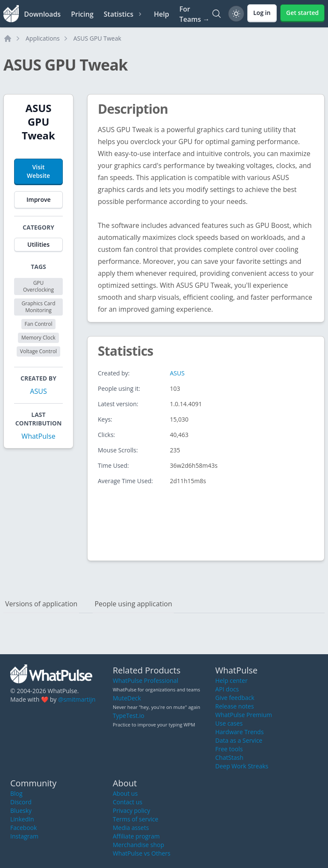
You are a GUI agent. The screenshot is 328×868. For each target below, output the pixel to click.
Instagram (24, 836)
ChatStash (229, 757)
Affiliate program (136, 836)
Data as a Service (239, 740)
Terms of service (136, 819)
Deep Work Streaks (242, 766)
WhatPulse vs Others (142, 853)
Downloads (42, 14)
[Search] (217, 14)
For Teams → (195, 14)
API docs (227, 689)
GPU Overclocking (38, 286)
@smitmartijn (77, 699)
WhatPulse (38, 436)
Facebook (23, 828)
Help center (231, 681)
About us (125, 793)
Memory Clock (38, 338)
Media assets (131, 828)
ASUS (38, 391)
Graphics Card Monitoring (38, 307)
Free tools (229, 749)
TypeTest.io (129, 716)
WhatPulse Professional (145, 681)
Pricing (82, 14)
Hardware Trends (239, 732)
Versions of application (41, 604)
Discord (21, 802)
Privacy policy (132, 810)
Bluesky (21, 810)
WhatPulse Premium (244, 715)
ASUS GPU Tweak (97, 38)
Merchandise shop (138, 845)
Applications (43, 38)
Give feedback (235, 698)
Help (161, 14)
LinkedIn (22, 819)
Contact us (127, 802)
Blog (16, 793)
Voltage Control (38, 351)
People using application (133, 604)
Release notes (234, 706)
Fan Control (39, 324)
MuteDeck (127, 698)
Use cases (229, 723)
